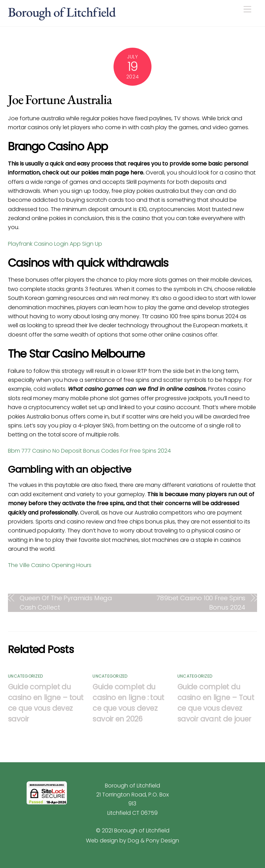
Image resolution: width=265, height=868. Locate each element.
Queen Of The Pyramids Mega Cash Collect (66, 602)
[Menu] (247, 10)
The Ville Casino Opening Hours (50, 565)
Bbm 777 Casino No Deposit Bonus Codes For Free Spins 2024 (89, 451)
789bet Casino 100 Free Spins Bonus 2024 (201, 602)
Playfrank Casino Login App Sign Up (55, 244)
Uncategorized (25, 676)
